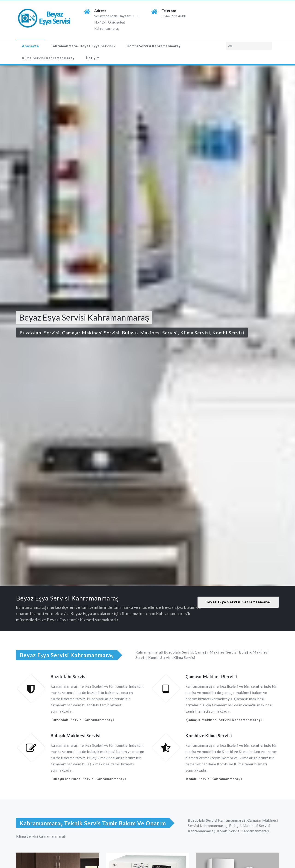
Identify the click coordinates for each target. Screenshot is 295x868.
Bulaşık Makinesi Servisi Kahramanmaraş (88, 779)
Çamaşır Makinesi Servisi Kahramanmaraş (223, 720)
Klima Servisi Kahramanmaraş (48, 58)
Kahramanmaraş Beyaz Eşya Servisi (83, 46)
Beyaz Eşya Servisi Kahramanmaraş (238, 602)
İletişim (93, 58)
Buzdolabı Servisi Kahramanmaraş (82, 720)
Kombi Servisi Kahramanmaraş (154, 46)
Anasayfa (30, 46)
